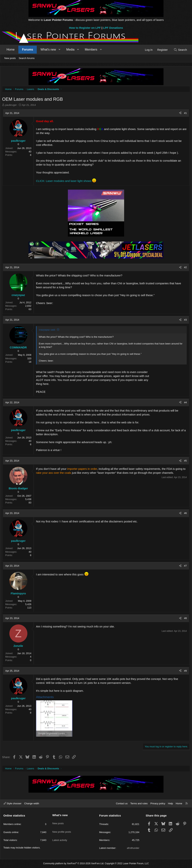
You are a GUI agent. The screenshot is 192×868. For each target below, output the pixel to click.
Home (11, 50)
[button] (60, 50)
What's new (48, 50)
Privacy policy (158, 803)
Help (171, 803)
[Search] (180, 50)
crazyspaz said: (48, 331)
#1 (184, 114)
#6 (184, 514)
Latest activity (60, 835)
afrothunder (133, 848)
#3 (184, 321)
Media (70, 50)
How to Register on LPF (85, 28)
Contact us (122, 803)
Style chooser (12, 803)
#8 (184, 619)
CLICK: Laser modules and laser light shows (65, 182)
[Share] (179, 114)
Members (91, 50)
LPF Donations (113, 28)
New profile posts (62, 828)
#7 (184, 567)
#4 (184, 403)
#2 (184, 268)
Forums (28, 50)
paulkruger (12, 106)
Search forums (27, 58)
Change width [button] (32, 803)
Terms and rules (139, 803)
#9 (184, 672)
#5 (184, 462)
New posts (10, 58)
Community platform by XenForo (74, 863)
